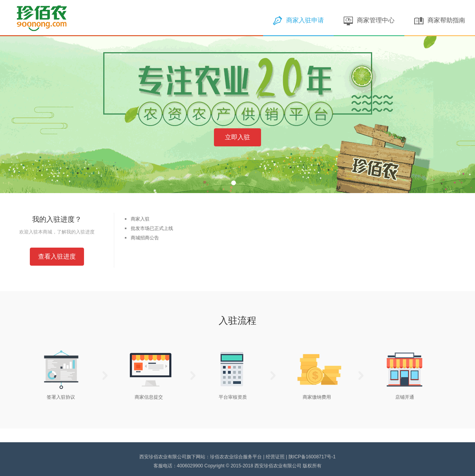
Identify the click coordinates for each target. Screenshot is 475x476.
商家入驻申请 (298, 20)
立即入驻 (238, 137)
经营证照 (275, 457)
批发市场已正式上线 (152, 228)
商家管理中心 (369, 20)
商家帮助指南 (440, 20)
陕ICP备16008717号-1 (312, 457)
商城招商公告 (145, 238)
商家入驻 (140, 219)
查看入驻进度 (57, 256)
